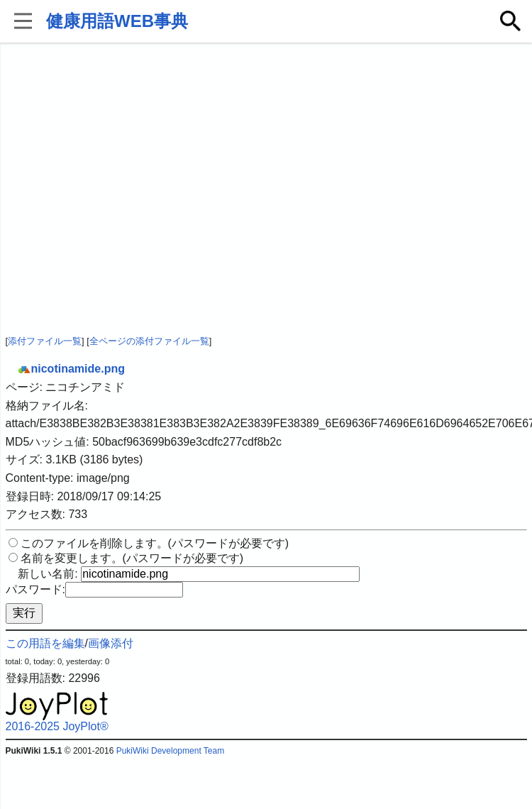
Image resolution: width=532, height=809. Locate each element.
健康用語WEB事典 (117, 21)
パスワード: (35, 589)
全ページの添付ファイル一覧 (149, 341)
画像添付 (111, 643)
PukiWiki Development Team (171, 751)
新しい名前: (48, 574)
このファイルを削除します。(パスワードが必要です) (155, 543)
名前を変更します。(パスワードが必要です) (132, 558)
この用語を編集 (45, 643)
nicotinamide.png (71, 369)
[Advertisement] (133, 190)
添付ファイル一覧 (45, 341)
